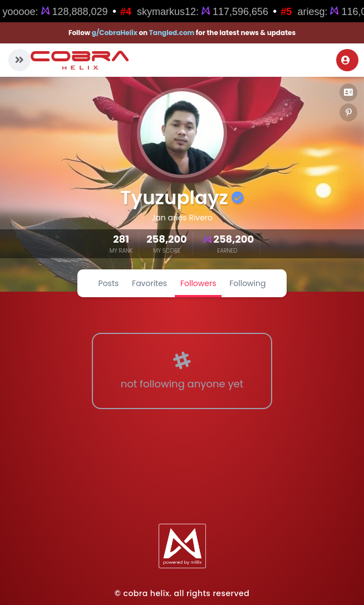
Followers (198, 283)
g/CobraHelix (115, 33)
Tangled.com (172, 33)
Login (346, 60)
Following (247, 283)
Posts (109, 283)
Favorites (149, 283)
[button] (19, 60)
